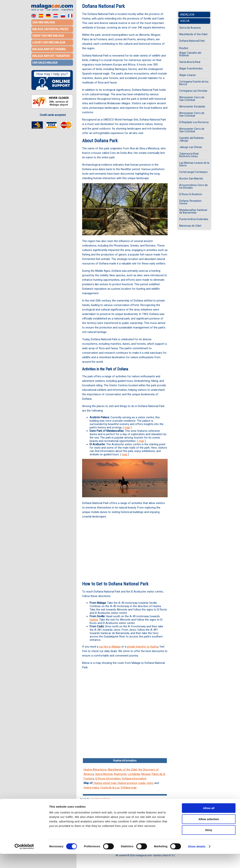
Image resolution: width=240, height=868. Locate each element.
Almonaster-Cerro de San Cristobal (192, 99)
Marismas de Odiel (190, 226)
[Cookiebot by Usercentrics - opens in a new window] (24, 861)
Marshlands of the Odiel (122, 770)
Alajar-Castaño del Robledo (190, 54)
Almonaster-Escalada (192, 106)
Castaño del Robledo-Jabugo (192, 139)
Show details (197, 861)
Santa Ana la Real (190, 62)
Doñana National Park (192, 41)
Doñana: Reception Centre (190, 202)
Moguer (146, 774)
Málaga (145, 811)
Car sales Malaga (45, 62)
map (127, 427)
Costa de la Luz (110, 788)
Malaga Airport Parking (49, 49)
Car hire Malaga (44, 22)
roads (142, 783)
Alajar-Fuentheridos (191, 68)
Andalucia (187, 15)
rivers (150, 783)
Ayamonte (120, 774)
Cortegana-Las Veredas (193, 91)
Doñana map (129, 788)
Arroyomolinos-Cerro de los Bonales (193, 186)
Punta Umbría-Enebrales (194, 219)
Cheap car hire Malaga (48, 36)
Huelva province (127, 783)
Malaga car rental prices (50, 29)
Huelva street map (105, 783)
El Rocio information (108, 779)
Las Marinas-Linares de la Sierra (194, 164)
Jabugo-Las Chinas (191, 147)
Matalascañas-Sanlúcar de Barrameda (193, 211)
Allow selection (209, 833)
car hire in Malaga (110, 647)
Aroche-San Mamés (191, 179)
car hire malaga (100, 799)
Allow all (209, 822)
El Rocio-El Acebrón (191, 194)
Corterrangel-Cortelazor (193, 172)
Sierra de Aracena (190, 28)
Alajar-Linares (187, 75)
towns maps (91, 788)
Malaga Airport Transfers (51, 55)
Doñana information (134, 779)
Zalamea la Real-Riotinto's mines (189, 155)
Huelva (94, 620)
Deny (209, 844)
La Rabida (134, 774)
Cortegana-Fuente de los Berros (194, 83)
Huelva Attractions (95, 770)
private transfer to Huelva (143, 647)
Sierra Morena (104, 774)
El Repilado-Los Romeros (194, 122)
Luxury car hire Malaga (49, 42)
